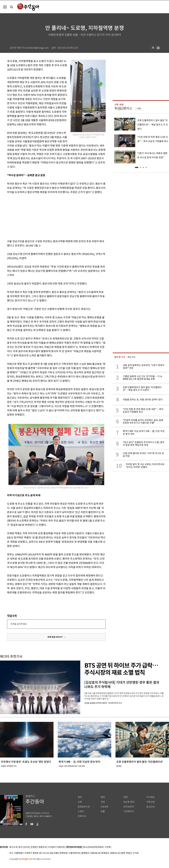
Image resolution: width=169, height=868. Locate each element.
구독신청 (150, 802)
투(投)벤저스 (123, 108)
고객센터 (52, 847)
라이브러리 (129, 807)
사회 (80, 802)
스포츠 (81, 811)
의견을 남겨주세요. (19, 624)
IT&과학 (104, 807)
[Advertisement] (49, 216)
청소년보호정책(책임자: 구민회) (97, 847)
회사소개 (13, 847)
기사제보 (150, 797)
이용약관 (61, 847)
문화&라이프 (84, 807)
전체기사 (82, 816)
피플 (103, 811)
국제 (103, 802)
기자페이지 (129, 811)
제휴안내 (43, 847)
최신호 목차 (129, 802)
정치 (80, 797)
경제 (103, 797)
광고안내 (150, 807)
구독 (139, 109)
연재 (125, 797)
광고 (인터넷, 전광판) (28, 847)
